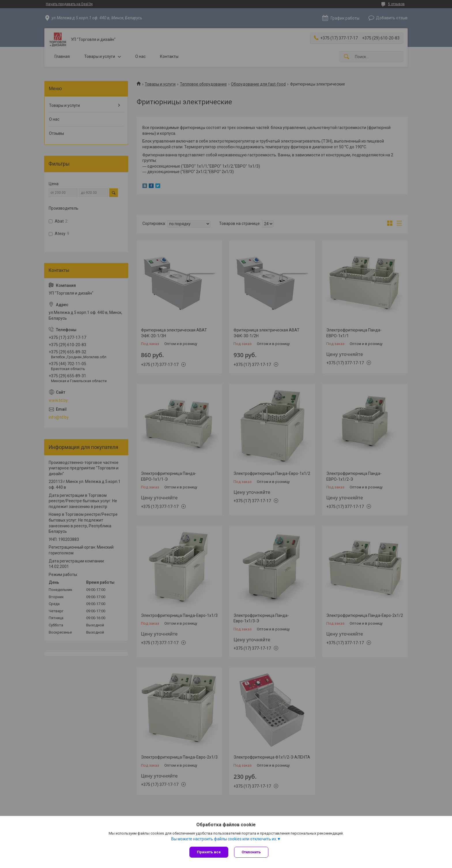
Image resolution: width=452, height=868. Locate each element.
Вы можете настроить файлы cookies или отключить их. (224, 839)
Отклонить (251, 852)
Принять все (209, 852)
